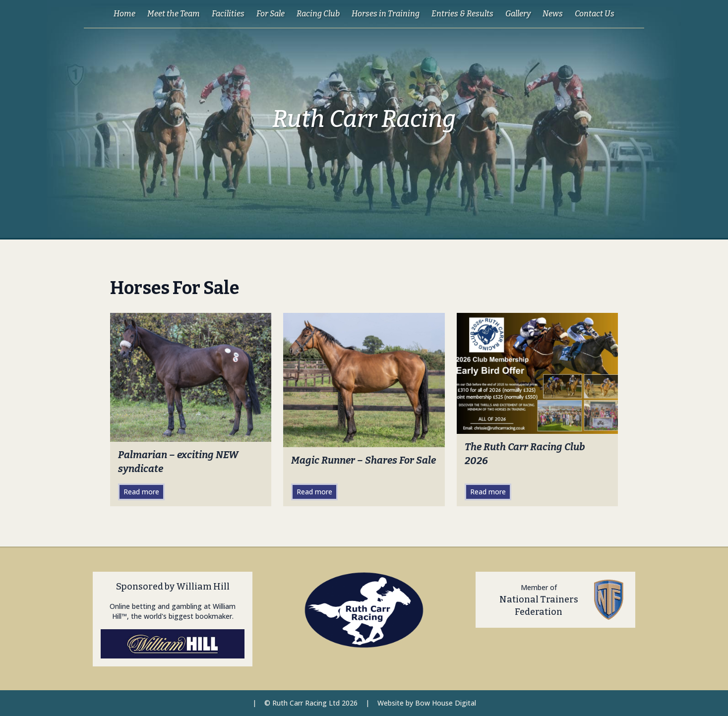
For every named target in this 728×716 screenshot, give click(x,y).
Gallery (518, 14)
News (553, 14)
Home (124, 14)
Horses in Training (386, 14)
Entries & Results (462, 14)
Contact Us (595, 14)
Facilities (228, 14)
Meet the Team (174, 14)
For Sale (271, 14)
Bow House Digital (446, 703)
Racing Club (318, 14)
